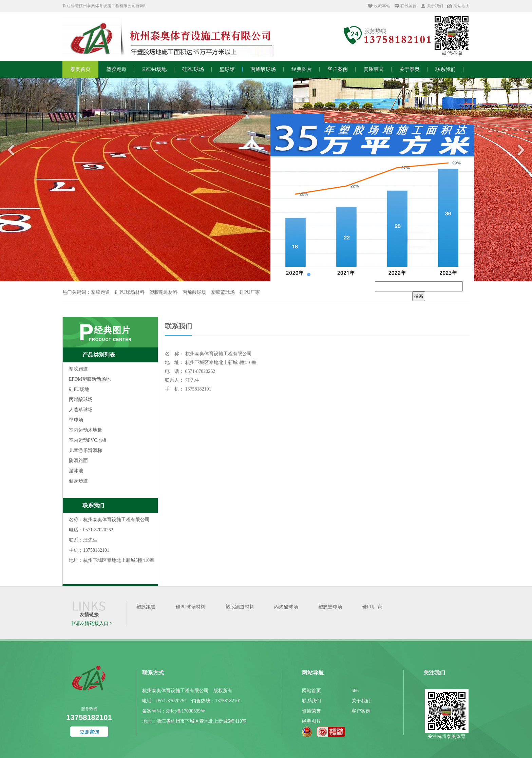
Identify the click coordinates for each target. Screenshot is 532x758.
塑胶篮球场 (330, 607)
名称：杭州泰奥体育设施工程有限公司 (109, 520)
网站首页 (311, 691)
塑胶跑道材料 (240, 607)
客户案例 (361, 711)
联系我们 (93, 505)
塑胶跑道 (146, 607)
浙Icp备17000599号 (186, 711)
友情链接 (89, 615)
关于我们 (435, 6)
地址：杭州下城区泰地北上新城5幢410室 (112, 560)
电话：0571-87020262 (91, 530)
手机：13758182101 (89, 550)
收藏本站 (382, 6)
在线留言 (408, 6)
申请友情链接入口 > (91, 623)
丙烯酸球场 (286, 607)
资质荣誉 (311, 711)
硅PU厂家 (372, 607)
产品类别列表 (99, 355)
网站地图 (461, 6)
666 (355, 691)
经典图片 (112, 330)
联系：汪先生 (83, 540)
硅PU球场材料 (191, 607)
